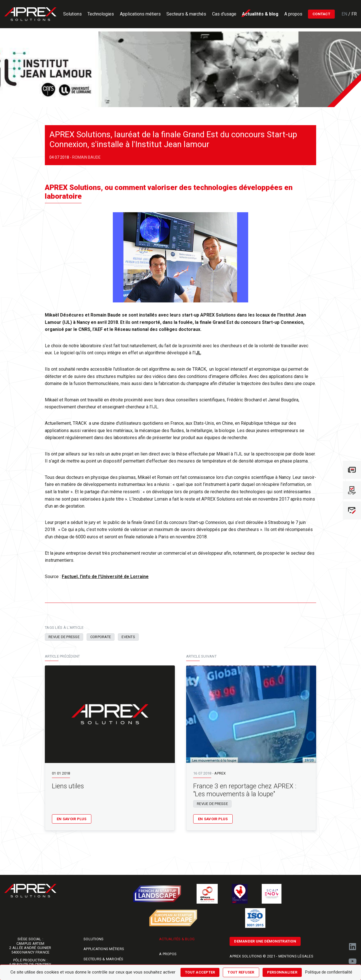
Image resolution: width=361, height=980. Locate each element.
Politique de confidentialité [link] (329, 972)
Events (128, 637)
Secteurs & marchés (104, 959)
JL (198, 353)
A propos (168, 954)
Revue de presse (64, 637)
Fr (354, 14)
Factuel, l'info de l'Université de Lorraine (105, 577)
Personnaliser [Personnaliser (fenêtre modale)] (282, 972)
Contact (321, 14)
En (345, 14)
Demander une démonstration (265, 941)
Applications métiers (104, 949)
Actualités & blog (177, 939)
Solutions (93, 939)
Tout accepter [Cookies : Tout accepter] (200, 972)
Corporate (101, 637)
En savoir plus (72, 819)
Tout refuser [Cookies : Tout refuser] (241, 972)
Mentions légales (296, 956)
